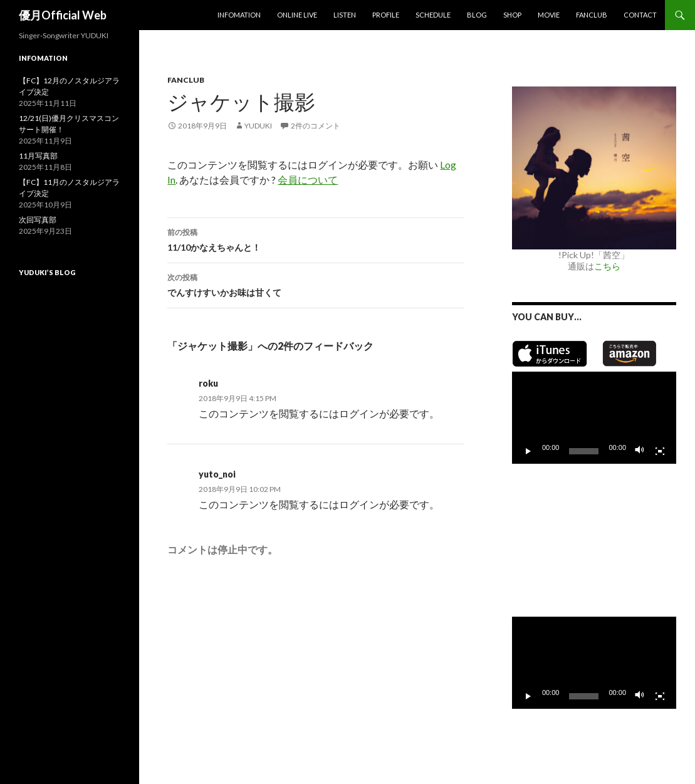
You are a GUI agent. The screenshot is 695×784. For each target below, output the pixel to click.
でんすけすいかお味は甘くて (316, 284)
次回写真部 (38, 220)
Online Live (297, 15)
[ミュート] (640, 451)
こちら (607, 266)
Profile (386, 15)
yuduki (258, 126)
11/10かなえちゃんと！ (316, 239)
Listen (345, 15)
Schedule (433, 15)
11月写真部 (38, 156)
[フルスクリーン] (660, 451)
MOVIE (549, 15)
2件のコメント (316, 126)
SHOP (512, 15)
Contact (640, 15)
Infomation (239, 15)
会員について (308, 180)
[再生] (528, 451)
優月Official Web (63, 15)
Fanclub (592, 15)
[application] (594, 418)
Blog (477, 15)
